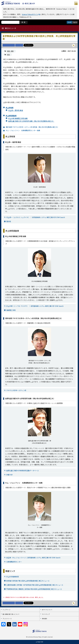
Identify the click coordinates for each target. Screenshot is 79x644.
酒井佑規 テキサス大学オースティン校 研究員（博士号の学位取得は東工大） (32, 127)
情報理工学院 (11, 310)
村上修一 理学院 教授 (16, 110)
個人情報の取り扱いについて (11, 614)
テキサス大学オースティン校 (16, 390)
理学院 (9, 221)
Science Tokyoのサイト (30, 14)
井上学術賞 (10, 108)
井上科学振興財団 (13, 577)
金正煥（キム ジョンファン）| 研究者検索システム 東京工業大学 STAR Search (33, 558)
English (75, 22)
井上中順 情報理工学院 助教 (18, 118)
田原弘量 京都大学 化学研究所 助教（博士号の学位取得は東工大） (31, 121)
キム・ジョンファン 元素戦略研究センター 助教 (23, 130)
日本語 (69, 22)
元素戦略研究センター (14, 562)
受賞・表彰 (10, 51)
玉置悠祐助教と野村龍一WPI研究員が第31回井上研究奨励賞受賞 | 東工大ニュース (35, 585)
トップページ (6, 610)
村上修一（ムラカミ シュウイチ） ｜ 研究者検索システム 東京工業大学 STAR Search (36, 217)
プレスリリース (7, 619)
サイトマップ (46, 614)
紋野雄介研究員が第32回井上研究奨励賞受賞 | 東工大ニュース (28, 581)
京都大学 (9, 475)
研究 (8, 55)
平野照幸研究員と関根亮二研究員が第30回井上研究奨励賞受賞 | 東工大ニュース (34, 589)
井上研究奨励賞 (11, 116)
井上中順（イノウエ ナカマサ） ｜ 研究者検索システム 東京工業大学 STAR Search (35, 306)
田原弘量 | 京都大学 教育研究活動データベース (23, 471)
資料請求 (45, 619)
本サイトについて (47, 610)
